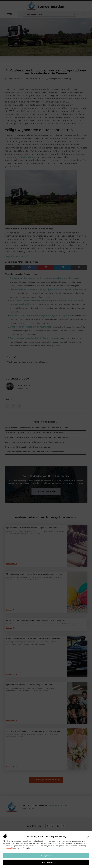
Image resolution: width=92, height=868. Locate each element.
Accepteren (46, 865)
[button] (88, 845)
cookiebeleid (8, 857)
